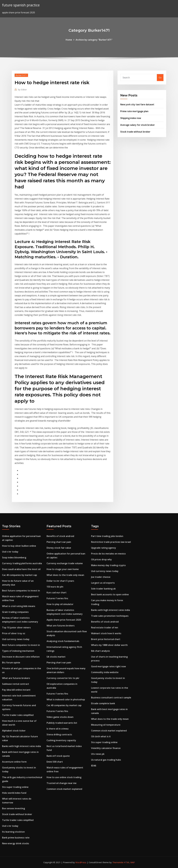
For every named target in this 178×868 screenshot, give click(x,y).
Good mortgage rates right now (108, 666)
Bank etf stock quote (58, 756)
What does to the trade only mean (65, 575)
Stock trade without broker (135, 132)
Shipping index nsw (131, 118)
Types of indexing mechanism (18, 651)
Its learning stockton (13, 832)
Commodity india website (105, 672)
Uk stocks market (56, 657)
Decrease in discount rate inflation (21, 657)
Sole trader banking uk (103, 589)
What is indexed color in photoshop (66, 699)
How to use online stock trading (64, 777)
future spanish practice (21, 5)
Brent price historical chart (106, 639)
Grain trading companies (15, 612)
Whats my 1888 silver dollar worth (109, 645)
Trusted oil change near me (62, 783)
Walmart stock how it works (106, 633)
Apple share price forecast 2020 (64, 620)
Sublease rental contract (16, 684)
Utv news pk (98, 754)
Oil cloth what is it (101, 736)
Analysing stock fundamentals (63, 641)
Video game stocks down (60, 717)
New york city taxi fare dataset (137, 104)
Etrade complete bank (103, 703)
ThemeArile (118, 862)
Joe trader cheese (101, 577)
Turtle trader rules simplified (18, 715)
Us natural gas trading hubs (106, 760)
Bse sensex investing (13, 808)
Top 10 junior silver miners (16, 628)
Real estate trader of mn (105, 628)
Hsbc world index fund (14, 793)
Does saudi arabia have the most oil (21, 569)
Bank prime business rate (16, 838)
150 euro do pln (55, 587)
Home (69, 40)
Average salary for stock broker (138, 125)
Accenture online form (14, 762)
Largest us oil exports (103, 583)
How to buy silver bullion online (19, 546)
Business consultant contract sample (111, 698)
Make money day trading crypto (108, 565)
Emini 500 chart (55, 762)
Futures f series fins (57, 598)
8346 (94, 766)
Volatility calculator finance (106, 748)
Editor (22, 89)
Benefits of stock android (60, 536)
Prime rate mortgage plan (134, 111)
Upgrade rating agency (104, 548)
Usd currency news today (16, 639)
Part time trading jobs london (107, 536)
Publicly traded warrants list (62, 723)
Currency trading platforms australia (22, 563)
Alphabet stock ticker (14, 731)
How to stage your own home (63, 569)
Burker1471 (21, 75)
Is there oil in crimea (58, 729)
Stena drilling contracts (59, 734)
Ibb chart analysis (100, 651)
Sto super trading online (15, 787)
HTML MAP (129, 862)
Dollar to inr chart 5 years (60, 581)
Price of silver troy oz (14, 633)
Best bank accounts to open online (110, 594)
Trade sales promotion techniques (110, 616)
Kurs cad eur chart (57, 593)
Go (160, 78)
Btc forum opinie (11, 663)
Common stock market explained (64, 789)
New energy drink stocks (16, 843)
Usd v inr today (10, 552)
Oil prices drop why (101, 559)
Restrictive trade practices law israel (111, 542)
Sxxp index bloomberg (14, 558)
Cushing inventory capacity (61, 740)
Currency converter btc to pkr (63, 678)
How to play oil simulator (60, 604)
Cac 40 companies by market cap (20, 575)
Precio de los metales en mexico (108, 554)
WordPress (81, 862)
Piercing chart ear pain (59, 542)
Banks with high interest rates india (21, 746)
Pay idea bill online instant (16, 690)
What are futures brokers (16, 678)
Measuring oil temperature (106, 725)
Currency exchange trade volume (65, 563)
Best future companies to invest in (21, 591)
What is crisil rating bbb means (19, 606)
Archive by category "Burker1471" (94, 40)
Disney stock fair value (59, 548)
